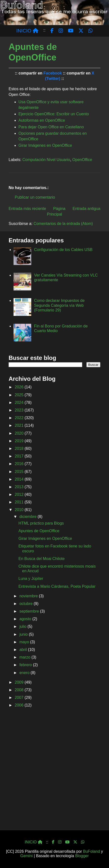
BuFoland (92, 851)
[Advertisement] (54, 771)
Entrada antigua (86, 209)
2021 (20, 425)
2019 (20, 441)
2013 (20, 487)
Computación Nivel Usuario (46, 160)
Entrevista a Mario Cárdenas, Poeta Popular (57, 586)
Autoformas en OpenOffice (42, 120)
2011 (20, 502)
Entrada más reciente (27, 209)
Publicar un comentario (35, 197)
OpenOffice (82, 160)
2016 (20, 464)
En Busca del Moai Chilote (42, 559)
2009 (20, 682)
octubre (27, 604)
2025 (20, 395)
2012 (20, 494)
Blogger (82, 856)
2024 (20, 403)
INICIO (27, 31)
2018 (20, 449)
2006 (20, 705)
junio (24, 634)
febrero (26, 665)
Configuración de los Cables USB (63, 250)
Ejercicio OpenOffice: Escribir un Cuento (54, 114)
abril (24, 650)
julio (23, 626)
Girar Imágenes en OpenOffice (45, 145)
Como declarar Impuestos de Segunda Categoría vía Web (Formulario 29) (59, 305)
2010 (20, 510)
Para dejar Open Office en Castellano (51, 127)
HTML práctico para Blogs (41, 523)
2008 (20, 690)
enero (25, 673)
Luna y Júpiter (31, 579)
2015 (20, 472)
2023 (20, 410)
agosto (26, 619)
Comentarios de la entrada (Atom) (63, 224)
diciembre (29, 517)
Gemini (26, 856)
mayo (25, 642)
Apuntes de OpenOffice (39, 531)
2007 (20, 698)
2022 (20, 418)
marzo (25, 657)
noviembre (29, 596)
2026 (20, 387)
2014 (20, 479)
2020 (20, 433)
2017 (20, 456)
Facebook (53, 73)
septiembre (30, 611)
